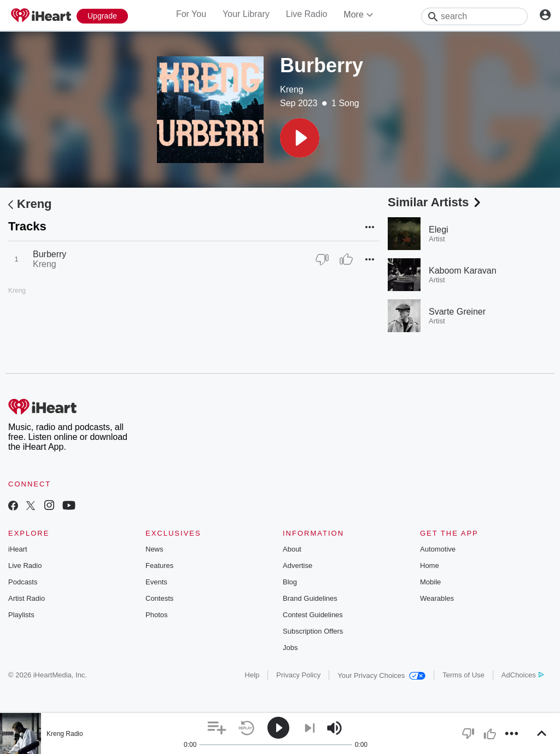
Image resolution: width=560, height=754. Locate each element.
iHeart (18, 549)
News (154, 549)
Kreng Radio (65, 734)
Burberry (49, 254)
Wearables (437, 598)
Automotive (438, 549)
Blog (290, 582)
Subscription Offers (313, 631)
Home (430, 565)
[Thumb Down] (322, 259)
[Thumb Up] (346, 259)
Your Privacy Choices (381, 675)
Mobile (430, 582)
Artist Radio (27, 598)
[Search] (474, 16)
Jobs (290, 648)
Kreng (292, 89)
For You (191, 14)
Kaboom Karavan (463, 271)
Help (252, 675)
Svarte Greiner (457, 312)
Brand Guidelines (310, 598)
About (292, 549)
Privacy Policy (298, 675)
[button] (300, 138)
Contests (159, 598)
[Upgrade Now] (102, 16)
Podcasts (23, 582)
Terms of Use (463, 675)
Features (159, 565)
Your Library (246, 14)
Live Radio (307, 14)
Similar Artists (435, 202)
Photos (156, 615)
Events (156, 582)
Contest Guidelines (313, 615)
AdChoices (523, 675)
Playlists (21, 615)
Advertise (297, 565)
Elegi (439, 230)
